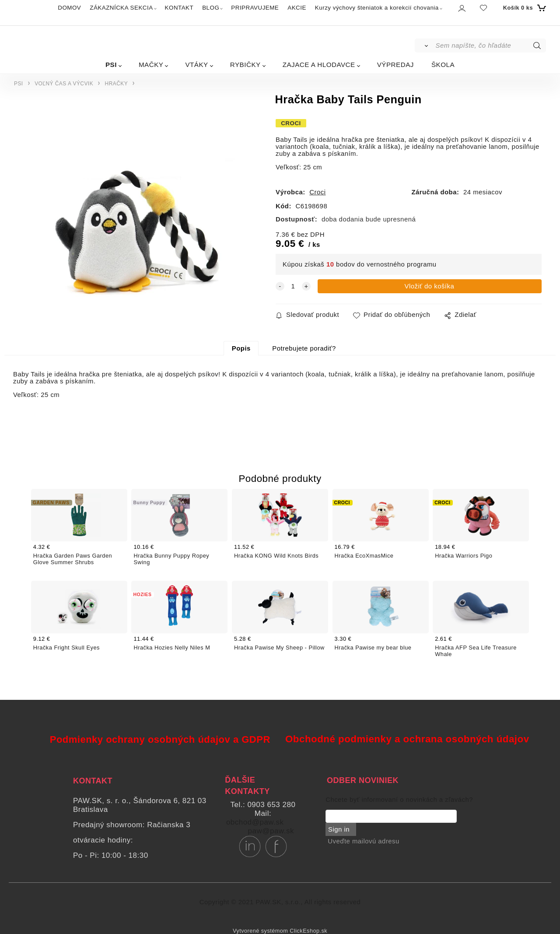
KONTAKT (179, 8)
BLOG (211, 8)
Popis (241, 348)
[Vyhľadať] (425, 46)
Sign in (338, 829)
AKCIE (297, 8)
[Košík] (523, 8)
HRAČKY (117, 84)
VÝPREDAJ (395, 65)
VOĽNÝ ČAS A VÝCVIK (64, 84)
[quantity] (293, 286)
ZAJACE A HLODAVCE (319, 65)
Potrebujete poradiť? (304, 348)
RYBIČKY (245, 65)
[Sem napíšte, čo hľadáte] (490, 46)
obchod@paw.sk (255, 822)
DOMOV (69, 8)
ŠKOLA (443, 65)
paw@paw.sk (271, 831)
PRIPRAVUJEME (255, 8)
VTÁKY (196, 65)
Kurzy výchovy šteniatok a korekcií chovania (377, 8)
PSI (111, 65)
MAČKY (151, 65)
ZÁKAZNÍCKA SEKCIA (121, 8)
